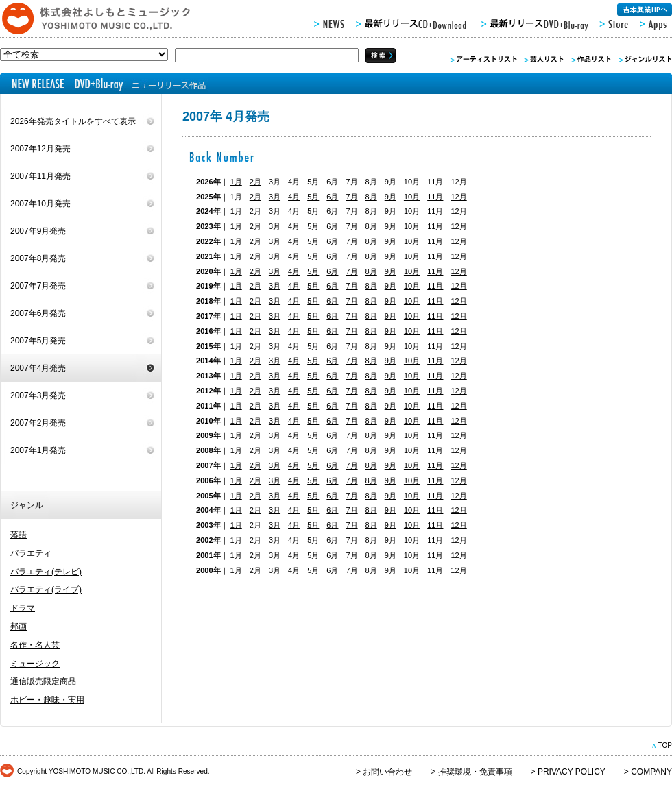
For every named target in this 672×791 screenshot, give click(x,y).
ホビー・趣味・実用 (47, 700)
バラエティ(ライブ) (46, 589)
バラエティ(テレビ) (46, 572)
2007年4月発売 (38, 368)
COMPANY (651, 772)
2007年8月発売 (38, 258)
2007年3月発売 (38, 395)
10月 (412, 197)
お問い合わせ (387, 772)
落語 (19, 535)
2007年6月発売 (38, 313)
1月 (236, 182)
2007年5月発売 (38, 341)
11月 (435, 197)
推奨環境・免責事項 (475, 772)
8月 (371, 197)
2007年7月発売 (38, 286)
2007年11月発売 (40, 176)
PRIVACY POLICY (572, 772)
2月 (255, 182)
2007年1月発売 (38, 450)
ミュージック (35, 664)
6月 (332, 197)
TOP (665, 745)
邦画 (19, 626)
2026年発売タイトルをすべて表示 (73, 121)
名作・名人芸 (35, 645)
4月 (294, 197)
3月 (275, 197)
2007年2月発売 (38, 423)
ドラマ (23, 608)
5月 (313, 197)
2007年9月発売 (38, 231)
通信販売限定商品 (43, 681)
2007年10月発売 (40, 204)
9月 (391, 197)
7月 (351, 197)
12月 (458, 197)
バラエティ (31, 553)
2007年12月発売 (40, 149)
